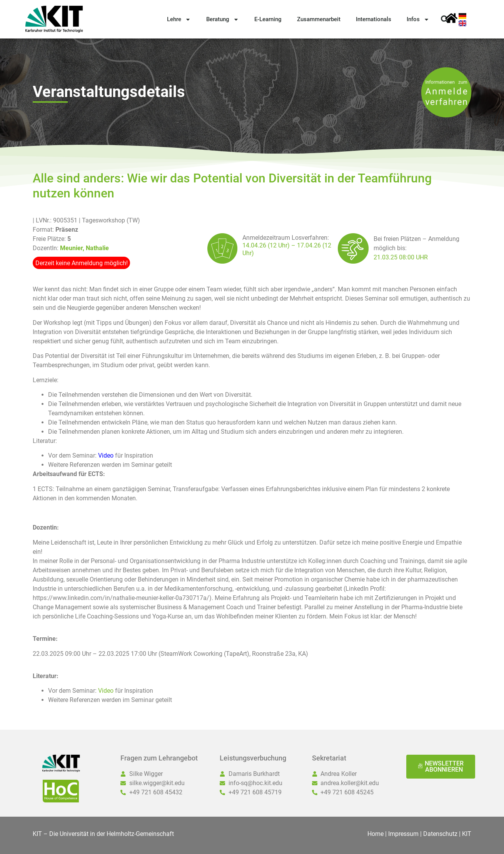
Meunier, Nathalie (84, 248)
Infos (418, 19)
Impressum (403, 834)
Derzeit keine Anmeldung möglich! (82, 263)
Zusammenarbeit (319, 19)
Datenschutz (440, 834)
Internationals (374, 19)
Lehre (179, 19)
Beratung (223, 19)
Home (375, 834)
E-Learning (268, 19)
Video (107, 691)
